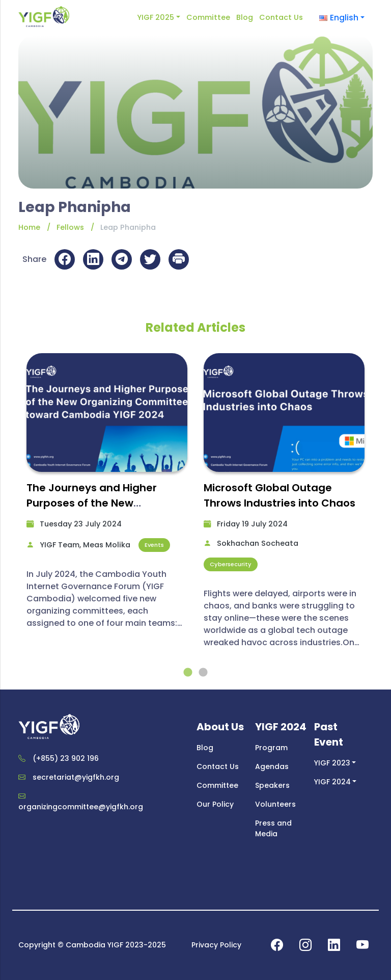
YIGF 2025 (156, 17)
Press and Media (273, 828)
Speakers (272, 785)
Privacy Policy (216, 945)
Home (29, 227)
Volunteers (275, 804)
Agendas (272, 766)
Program (271, 748)
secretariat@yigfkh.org (76, 777)
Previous (11, 509)
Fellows (70, 227)
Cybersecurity (231, 564)
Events (154, 545)
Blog (245, 17)
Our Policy (215, 804)
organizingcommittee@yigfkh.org (81, 807)
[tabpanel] (107, 495)
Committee (208, 17)
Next (380, 509)
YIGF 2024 (332, 782)
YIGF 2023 (332, 763)
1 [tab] (188, 673)
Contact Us (281, 17)
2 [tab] (203, 673)
